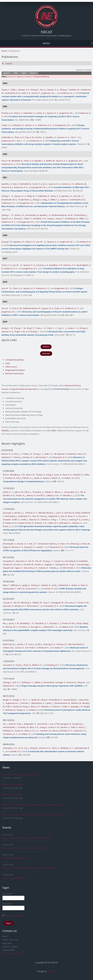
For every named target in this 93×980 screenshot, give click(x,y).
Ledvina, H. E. (45, 748)
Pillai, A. (75, 727)
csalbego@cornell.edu (13, 953)
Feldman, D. (8, 731)
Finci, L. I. (18, 454)
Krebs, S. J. (8, 526)
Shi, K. (83, 492)
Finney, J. (18, 457)
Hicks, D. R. (29, 731)
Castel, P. (40, 547)
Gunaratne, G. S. (72, 492)
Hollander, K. (29, 113)
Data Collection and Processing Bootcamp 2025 (24, 848)
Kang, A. (50, 475)
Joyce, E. (58, 475)
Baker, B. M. (68, 627)
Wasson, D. (35, 520)
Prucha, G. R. (7, 113)
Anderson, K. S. (68, 93)
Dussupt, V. (8, 513)
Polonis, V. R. (41, 523)
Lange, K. (26, 585)
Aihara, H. (31, 495)
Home (4, 51)
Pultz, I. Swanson (14, 706)
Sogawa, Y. (49, 564)
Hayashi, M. (8, 568)
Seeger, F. (17, 700)
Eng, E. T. (31, 328)
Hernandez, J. (11, 516)
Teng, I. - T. (56, 520)
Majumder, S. (30, 724)
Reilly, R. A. (32, 196)
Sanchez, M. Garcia (49, 731)
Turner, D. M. (83, 603)
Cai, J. (26, 748)
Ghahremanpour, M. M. (62, 215)
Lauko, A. (38, 478)
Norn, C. (82, 727)
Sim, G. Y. (17, 682)
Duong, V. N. (7, 242)
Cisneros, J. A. (68, 184)
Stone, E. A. (56, 196)
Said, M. (12, 724)
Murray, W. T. (12, 627)
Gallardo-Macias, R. (32, 308)
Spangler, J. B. (77, 706)
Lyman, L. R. (22, 644)
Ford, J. (31, 644)
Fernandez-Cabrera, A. (49, 544)
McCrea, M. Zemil (72, 513)
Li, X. (37, 731)
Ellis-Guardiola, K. (76, 644)
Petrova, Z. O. (70, 265)
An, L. (5, 724)
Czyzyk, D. (8, 603)
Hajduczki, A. (54, 516)
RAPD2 (46, 347)
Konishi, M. (29, 564)
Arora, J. (44, 516)
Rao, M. (36, 516)
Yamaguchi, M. (62, 564)
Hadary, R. (46, 585)
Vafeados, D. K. (66, 731)
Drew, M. (86, 544)
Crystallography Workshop (15, 858)
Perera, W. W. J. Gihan (72, 623)
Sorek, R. (49, 589)
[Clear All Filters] (42, 77)
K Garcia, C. (57, 706)
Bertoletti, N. (17, 161)
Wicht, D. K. (37, 665)
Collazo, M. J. (9, 648)
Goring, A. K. (62, 644)
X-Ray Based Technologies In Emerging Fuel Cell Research (29, 868)
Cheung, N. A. (49, 644)
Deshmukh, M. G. (9, 200)
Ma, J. (5, 623)
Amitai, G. (76, 585)
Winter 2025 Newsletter (13, 784)
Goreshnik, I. (43, 724)
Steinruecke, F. (10, 589)
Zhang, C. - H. (8, 196)
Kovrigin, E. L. (37, 627)
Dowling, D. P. (53, 665)
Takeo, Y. (28, 218)
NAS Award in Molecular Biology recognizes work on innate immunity (34, 815)
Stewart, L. (46, 706)
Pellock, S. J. (28, 478)
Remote (46, 353)
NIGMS (5, 430)
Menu (46, 43)
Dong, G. (84, 328)
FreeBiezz (51, 971)
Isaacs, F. (65, 200)
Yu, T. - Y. (27, 700)
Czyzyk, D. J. (59, 561)
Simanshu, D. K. (60, 457)
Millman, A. (16, 585)
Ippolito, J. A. (51, 137)
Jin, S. (45, 184)
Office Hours (11, 367)
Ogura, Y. (19, 568)
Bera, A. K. (67, 475)
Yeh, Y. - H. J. (76, 137)
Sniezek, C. (26, 703)
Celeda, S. (49, 492)
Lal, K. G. (60, 513)
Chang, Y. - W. (20, 328)
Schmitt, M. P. (43, 648)
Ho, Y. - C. (21, 141)
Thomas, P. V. (31, 513)
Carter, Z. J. (41, 113)
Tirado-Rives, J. (25, 200)
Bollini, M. (51, 161)
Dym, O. (84, 585)
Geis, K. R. (82, 454)
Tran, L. (20, 724)
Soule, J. (39, 644)
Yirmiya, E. (36, 585)
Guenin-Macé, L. (71, 700)
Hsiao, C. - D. (74, 328)
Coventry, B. (23, 727)
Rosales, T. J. (55, 623)
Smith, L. (25, 520)
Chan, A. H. (19, 137)
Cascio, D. (20, 648)
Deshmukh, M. (32, 215)
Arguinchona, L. (13, 703)
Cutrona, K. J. (7, 187)
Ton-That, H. (31, 648)
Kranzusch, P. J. (33, 589)
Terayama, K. (9, 561)
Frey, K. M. (30, 137)
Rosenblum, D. (56, 700)
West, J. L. (59, 492)
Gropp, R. (21, 710)
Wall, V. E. (49, 454)
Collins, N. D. (53, 523)
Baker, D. (70, 478)
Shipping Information (15, 370)
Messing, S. (76, 544)
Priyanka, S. (38, 492)
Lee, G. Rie (55, 724)
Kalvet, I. (47, 478)
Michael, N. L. (66, 523)
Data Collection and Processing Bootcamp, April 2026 (27, 838)
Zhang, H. (7, 682)
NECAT (46, 32)
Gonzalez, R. (9, 665)
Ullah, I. (14, 90)
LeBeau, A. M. (52, 495)
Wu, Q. (43, 90)
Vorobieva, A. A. (10, 734)
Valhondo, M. (81, 184)
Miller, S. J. (55, 200)
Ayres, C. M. (14, 623)
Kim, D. (6, 475)
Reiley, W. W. (11, 523)
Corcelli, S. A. (24, 627)
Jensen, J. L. (19, 513)
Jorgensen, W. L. (49, 93)
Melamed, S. (65, 585)
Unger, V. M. (20, 331)
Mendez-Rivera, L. (47, 513)
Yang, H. (44, 700)
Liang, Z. (46, 200)
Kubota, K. (44, 568)
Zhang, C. (64, 90)
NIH (54, 430)
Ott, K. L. (28, 492)
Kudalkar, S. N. (40, 218)
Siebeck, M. (10, 710)
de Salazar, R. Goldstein (65, 454)
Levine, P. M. (54, 727)
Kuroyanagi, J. (83, 564)
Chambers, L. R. (10, 748)
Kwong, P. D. (75, 520)
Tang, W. (81, 682)
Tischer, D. (41, 475)
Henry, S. (18, 113)
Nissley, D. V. (29, 457)
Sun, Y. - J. (63, 328)
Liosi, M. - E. (78, 196)
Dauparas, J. (78, 724)
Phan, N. (27, 665)
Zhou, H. (56, 748)
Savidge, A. (60, 682)
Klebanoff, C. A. (51, 627)
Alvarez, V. (65, 727)
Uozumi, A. (18, 564)
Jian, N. (64, 516)
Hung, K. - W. (7, 328)
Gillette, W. (37, 603)
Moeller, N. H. (9, 495)
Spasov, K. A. (53, 90)
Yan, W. (38, 561)
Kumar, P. (36, 93)
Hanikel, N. (78, 475)
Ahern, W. (30, 475)
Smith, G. (16, 520)
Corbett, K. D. (15, 751)
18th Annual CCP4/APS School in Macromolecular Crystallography (33, 805)
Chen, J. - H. (41, 328)
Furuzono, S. (22, 561)
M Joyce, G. (77, 523)
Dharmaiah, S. (9, 544)
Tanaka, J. (54, 568)
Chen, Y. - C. (52, 328)
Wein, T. (7, 585)
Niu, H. (16, 184)
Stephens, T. (7, 457)
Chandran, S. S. (42, 623)
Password (8, 904)
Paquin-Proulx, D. (26, 523)
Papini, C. (6, 90)
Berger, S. (7, 700)
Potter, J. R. (28, 454)
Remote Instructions (15, 373)
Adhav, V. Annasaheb (44, 682)
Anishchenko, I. (10, 727)
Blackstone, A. (38, 703)
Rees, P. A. (73, 516)
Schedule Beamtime (15, 360)
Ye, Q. (21, 748)
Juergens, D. (66, 724)
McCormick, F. (42, 457)
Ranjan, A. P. (24, 90)
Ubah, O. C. (8, 492)
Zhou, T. (65, 520)
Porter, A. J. (21, 495)
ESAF (8, 363)
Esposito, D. (30, 547)
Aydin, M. (36, 700)
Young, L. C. (38, 454)
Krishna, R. (10, 478)
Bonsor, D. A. (7, 454)
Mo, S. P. (33, 544)
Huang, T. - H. (36, 331)
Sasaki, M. (8, 564)
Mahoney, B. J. (9, 644)
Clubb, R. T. (59, 648)
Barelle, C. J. (69, 495)
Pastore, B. (71, 682)
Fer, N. (31, 561)
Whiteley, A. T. (67, 748)
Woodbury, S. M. (17, 475)
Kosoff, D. (41, 495)
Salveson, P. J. (80, 731)
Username (8, 894)
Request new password (14, 915)
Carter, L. (49, 703)
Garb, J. (55, 585)
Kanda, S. (39, 564)
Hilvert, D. (56, 478)
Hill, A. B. (21, 589)
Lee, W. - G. (41, 242)
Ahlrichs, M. (76, 703)
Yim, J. (19, 478)
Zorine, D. (19, 731)
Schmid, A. (45, 520)
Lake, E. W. (19, 492)
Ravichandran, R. (62, 703)
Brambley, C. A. (27, 623)
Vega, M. (7, 547)
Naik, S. (66, 706)
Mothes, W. (75, 90)
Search (9, 63)
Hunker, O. (40, 137)
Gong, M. (34, 748)
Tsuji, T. (73, 564)
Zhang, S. (35, 90)
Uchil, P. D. (26, 93)
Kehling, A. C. (28, 682)
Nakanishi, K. (9, 686)
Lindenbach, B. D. (13, 93)
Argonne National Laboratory (24, 389)
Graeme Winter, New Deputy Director (20, 774)
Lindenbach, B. (72, 218)
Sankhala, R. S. (25, 516)
